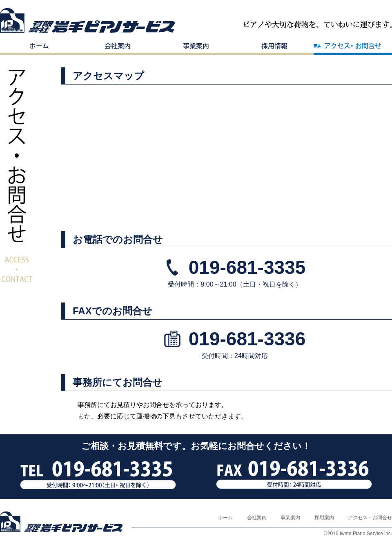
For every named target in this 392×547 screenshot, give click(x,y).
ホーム (39, 46)
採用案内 (274, 46)
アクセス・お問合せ (353, 46)
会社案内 (118, 46)
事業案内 (196, 46)
